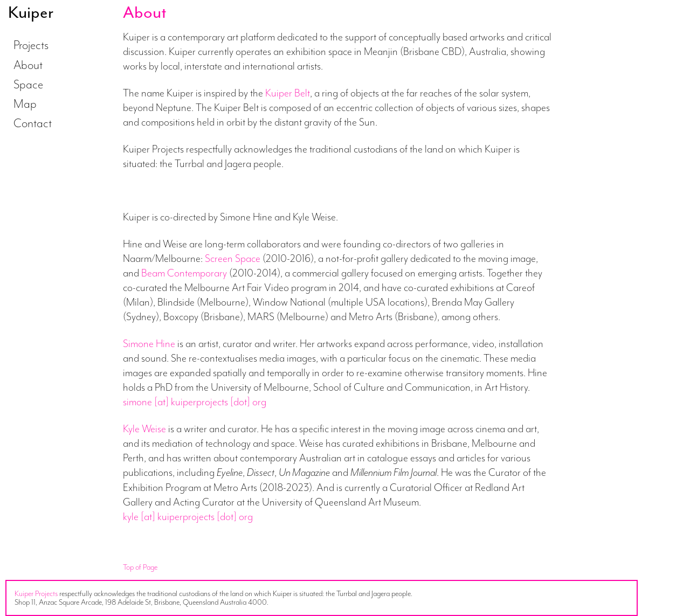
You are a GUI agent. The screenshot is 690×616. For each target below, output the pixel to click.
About (28, 65)
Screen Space (233, 258)
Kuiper (31, 12)
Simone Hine (149, 343)
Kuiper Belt (288, 93)
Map (25, 103)
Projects (31, 45)
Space (28, 84)
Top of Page (140, 567)
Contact (33, 123)
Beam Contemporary (184, 273)
